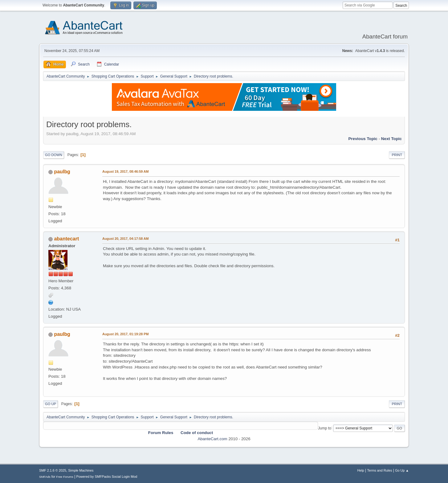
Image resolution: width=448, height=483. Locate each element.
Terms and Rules (380, 470)
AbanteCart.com (212, 439)
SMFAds (45, 477)
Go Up (51, 404)
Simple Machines (81, 470)
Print (397, 155)
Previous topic (363, 139)
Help (361, 470)
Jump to (325, 428)
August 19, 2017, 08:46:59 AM (126, 171)
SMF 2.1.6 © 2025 (53, 470)
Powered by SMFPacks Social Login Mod (107, 477)
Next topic (391, 139)
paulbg (62, 172)
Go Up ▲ (402, 470)
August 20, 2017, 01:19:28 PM (125, 334)
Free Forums (65, 477)
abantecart (66, 239)
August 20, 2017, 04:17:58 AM (126, 239)
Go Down (54, 155)
